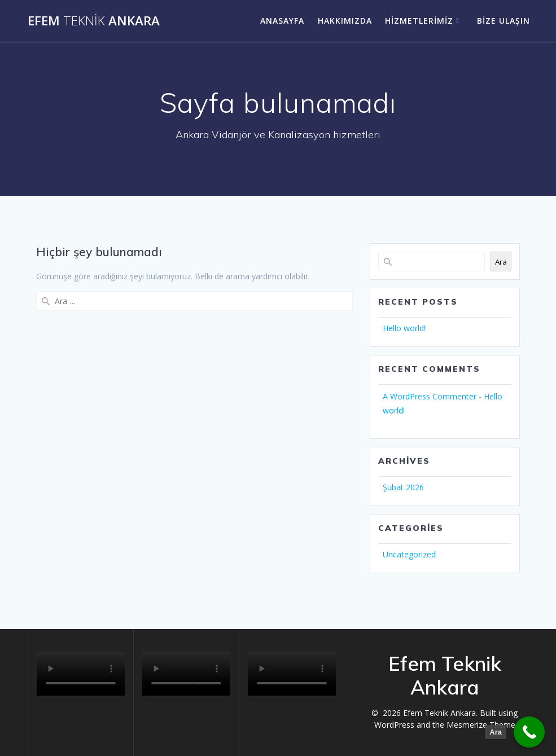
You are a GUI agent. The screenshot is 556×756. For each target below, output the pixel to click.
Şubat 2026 (403, 487)
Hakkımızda (345, 21)
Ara (501, 262)
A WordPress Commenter (430, 396)
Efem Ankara (94, 21)
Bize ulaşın (504, 21)
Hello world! (404, 328)
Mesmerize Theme (481, 725)
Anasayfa (282, 21)
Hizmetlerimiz (419, 21)
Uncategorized (409, 554)
